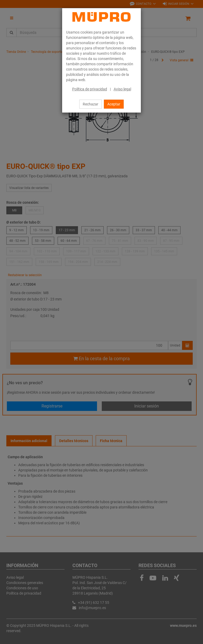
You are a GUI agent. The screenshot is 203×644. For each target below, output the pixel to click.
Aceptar (114, 104)
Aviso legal (122, 89)
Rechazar (91, 104)
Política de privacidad (90, 89)
